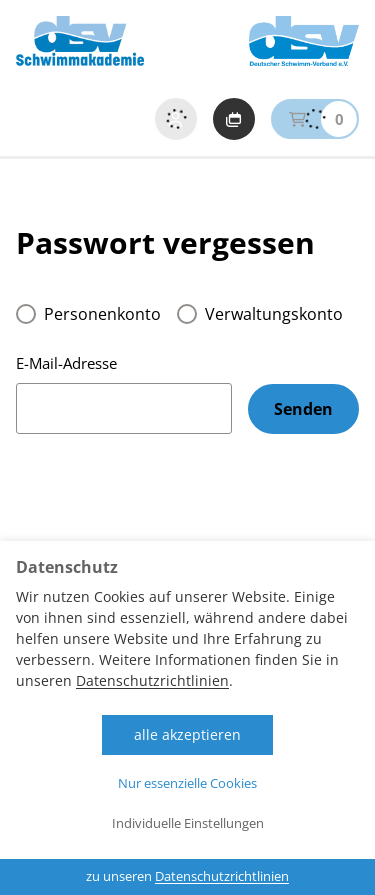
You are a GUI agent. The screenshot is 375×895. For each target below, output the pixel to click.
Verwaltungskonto (274, 314)
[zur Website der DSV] (304, 41)
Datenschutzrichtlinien (152, 680)
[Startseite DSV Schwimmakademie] (80, 41)
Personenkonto (102, 314)
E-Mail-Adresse (66, 363)
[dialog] (187, 718)
